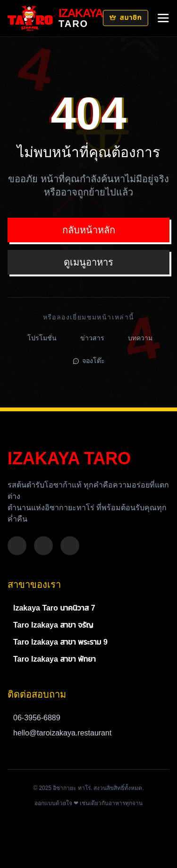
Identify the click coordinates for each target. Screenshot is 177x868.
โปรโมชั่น (42, 338)
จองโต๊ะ (89, 361)
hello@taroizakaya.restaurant (62, 733)
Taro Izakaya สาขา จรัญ (53, 625)
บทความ (140, 338)
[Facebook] (17, 546)
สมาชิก (126, 18)
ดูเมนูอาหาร (88, 262)
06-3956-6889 (37, 718)
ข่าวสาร (92, 338)
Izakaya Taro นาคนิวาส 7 (54, 608)
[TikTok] (70, 546)
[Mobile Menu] (163, 18)
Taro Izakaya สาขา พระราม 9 (60, 642)
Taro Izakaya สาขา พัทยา (55, 659)
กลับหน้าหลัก (89, 230)
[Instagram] (43, 546)
